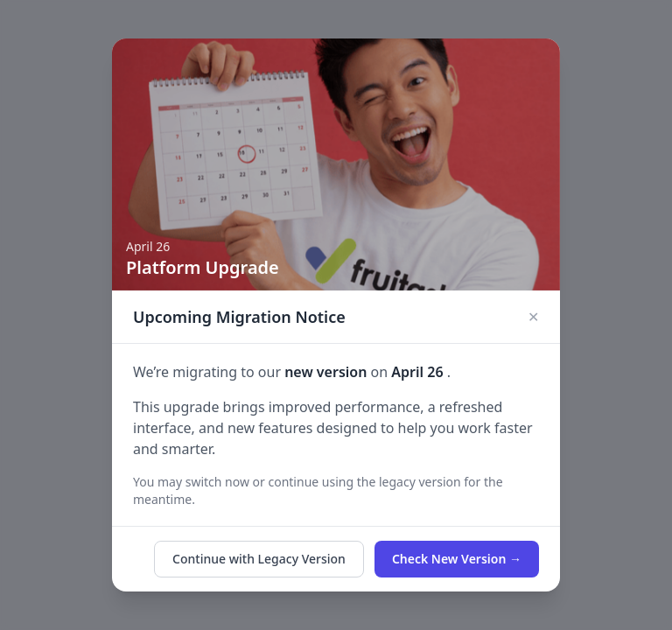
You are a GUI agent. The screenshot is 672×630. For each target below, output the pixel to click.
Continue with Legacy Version (259, 559)
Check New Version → (457, 559)
